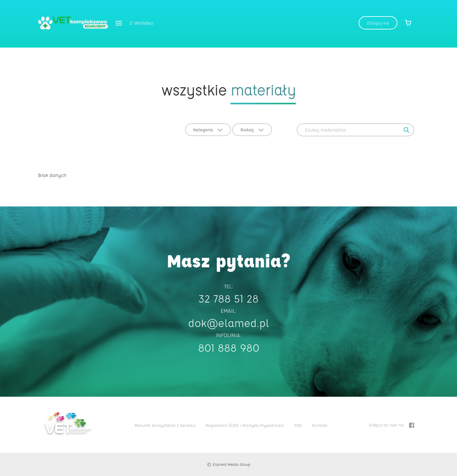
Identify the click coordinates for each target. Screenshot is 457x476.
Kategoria (208, 130)
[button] (119, 24)
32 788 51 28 (228, 298)
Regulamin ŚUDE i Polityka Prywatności (245, 425)
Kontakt (320, 425)
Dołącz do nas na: (391, 425)
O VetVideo (141, 23)
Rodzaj (252, 130)
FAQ (298, 425)
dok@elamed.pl (229, 323)
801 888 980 (229, 347)
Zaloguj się (378, 23)
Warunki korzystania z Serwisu (165, 425)
